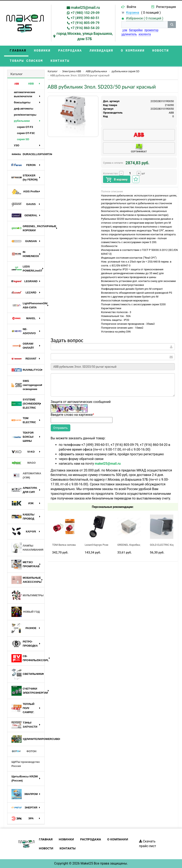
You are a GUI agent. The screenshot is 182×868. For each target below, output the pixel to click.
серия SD (23, 139)
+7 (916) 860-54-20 (85, 28)
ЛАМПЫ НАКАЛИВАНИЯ (27, 548)
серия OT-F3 (25, 127)
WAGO (24, 463)
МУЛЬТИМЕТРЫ (28, 595)
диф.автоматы (24, 109)
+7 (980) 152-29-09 (85, 13)
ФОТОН (24, 751)
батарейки (136, 30)
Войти (131, 7)
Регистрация (166, 7)
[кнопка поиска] (172, 25)
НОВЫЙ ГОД (26, 612)
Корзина (133, 13)
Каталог (17, 74)
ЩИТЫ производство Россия (26, 764)
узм (125, 30)
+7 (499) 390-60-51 (85, 18)
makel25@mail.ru (85, 7)
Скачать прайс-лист (148, 844)
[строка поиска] (145, 25)
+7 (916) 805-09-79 (85, 23)
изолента (145, 34)
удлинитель (129, 34)
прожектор (151, 30)
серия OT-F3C (26, 133)
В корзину (117, 180)
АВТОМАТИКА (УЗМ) (26, 475)
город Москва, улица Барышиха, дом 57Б (85, 36)
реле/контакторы (25, 115)
